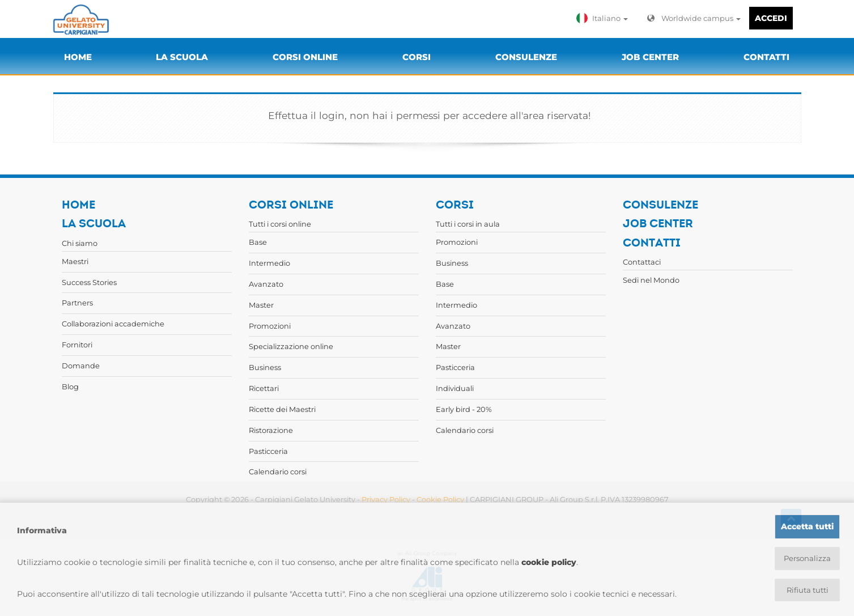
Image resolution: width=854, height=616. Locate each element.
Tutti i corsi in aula (468, 224)
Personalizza (807, 558)
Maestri (75, 261)
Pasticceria (268, 451)
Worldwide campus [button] (694, 18)
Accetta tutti (807, 525)
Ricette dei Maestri (282, 409)
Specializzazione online (291, 346)
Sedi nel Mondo (651, 280)
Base (258, 242)
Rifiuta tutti (807, 590)
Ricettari (264, 388)
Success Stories (89, 282)
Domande (81, 366)
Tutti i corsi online (280, 224)
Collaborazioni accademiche (113, 324)
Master (261, 305)
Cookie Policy (440, 499)
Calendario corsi (278, 471)
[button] (605, 18)
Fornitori (77, 345)
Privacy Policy (386, 499)
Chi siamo (80, 243)
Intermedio (269, 263)
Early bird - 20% (464, 409)
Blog (70, 386)
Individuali (455, 388)
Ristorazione (271, 430)
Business (265, 367)
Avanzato (266, 284)
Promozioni (270, 326)
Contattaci (642, 262)
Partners (77, 303)
